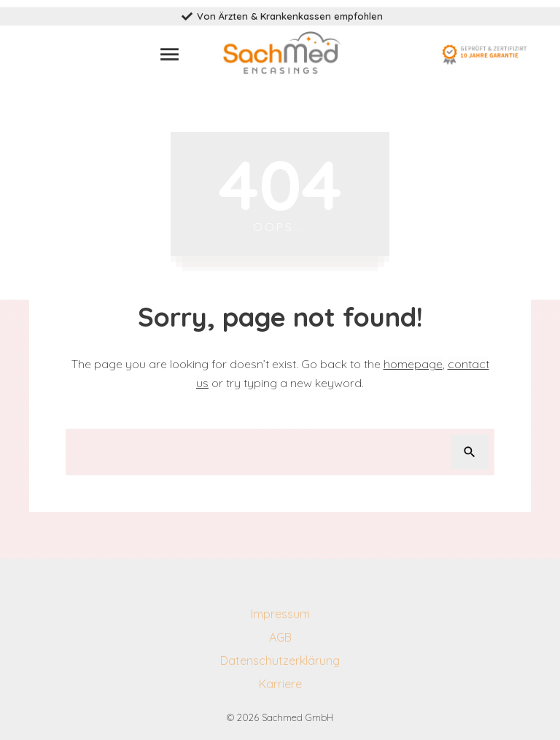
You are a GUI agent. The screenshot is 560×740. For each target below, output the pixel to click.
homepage (413, 364)
